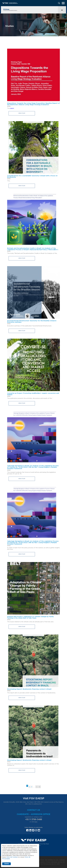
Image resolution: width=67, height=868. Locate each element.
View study (22, 113)
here (36, 822)
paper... (12, 108)
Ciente (6, 864)
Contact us (34, 810)
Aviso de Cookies (12, 857)
